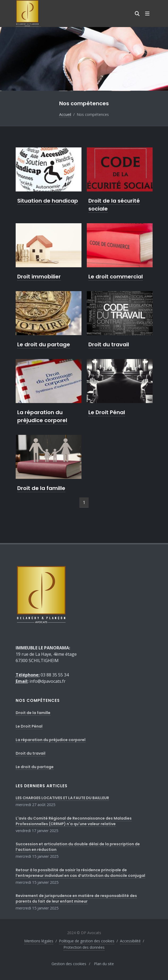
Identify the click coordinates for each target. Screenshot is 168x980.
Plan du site (104, 964)
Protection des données (84, 947)
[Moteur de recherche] (137, 14)
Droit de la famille (41, 488)
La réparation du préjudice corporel (42, 416)
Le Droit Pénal (107, 412)
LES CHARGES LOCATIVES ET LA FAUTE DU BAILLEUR (62, 798)
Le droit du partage (44, 344)
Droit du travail (109, 344)
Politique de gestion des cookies (87, 941)
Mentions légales (39, 941)
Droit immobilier (39, 277)
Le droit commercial (116, 277)
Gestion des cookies (69, 964)
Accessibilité (130, 941)
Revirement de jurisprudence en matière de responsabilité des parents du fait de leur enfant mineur (76, 898)
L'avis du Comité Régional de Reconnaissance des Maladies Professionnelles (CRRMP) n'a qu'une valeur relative (74, 821)
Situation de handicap (48, 201)
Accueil (65, 114)
